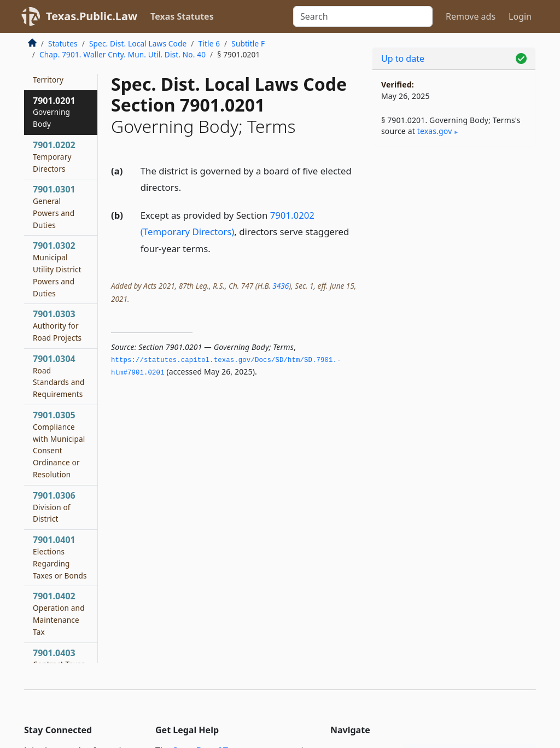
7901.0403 (59, 658)
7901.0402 (59, 613)
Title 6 (209, 43)
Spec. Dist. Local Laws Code (138, 43)
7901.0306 (54, 507)
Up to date (403, 59)
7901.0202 (54, 156)
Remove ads (471, 16)
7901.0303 (57, 325)
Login (520, 16)
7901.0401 (60, 557)
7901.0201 (54, 112)
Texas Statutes (182, 16)
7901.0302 (57, 269)
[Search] (363, 16)
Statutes (63, 43)
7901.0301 (54, 206)
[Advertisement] (454, 230)
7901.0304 (59, 376)
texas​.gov (435, 131)
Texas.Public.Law (92, 16)
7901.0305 (59, 444)
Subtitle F (248, 43)
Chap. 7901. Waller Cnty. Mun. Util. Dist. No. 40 (122, 54)
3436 (281, 286)
